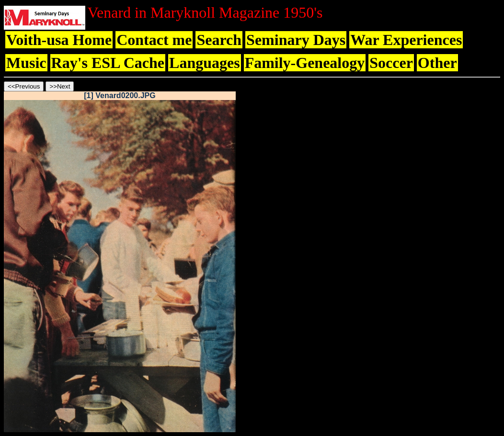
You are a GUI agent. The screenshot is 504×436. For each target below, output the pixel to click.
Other (437, 63)
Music (26, 63)
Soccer (391, 63)
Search (219, 40)
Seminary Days (296, 40)
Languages (205, 63)
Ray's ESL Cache (108, 63)
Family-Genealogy (305, 63)
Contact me (154, 40)
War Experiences (406, 40)
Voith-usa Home (59, 40)
